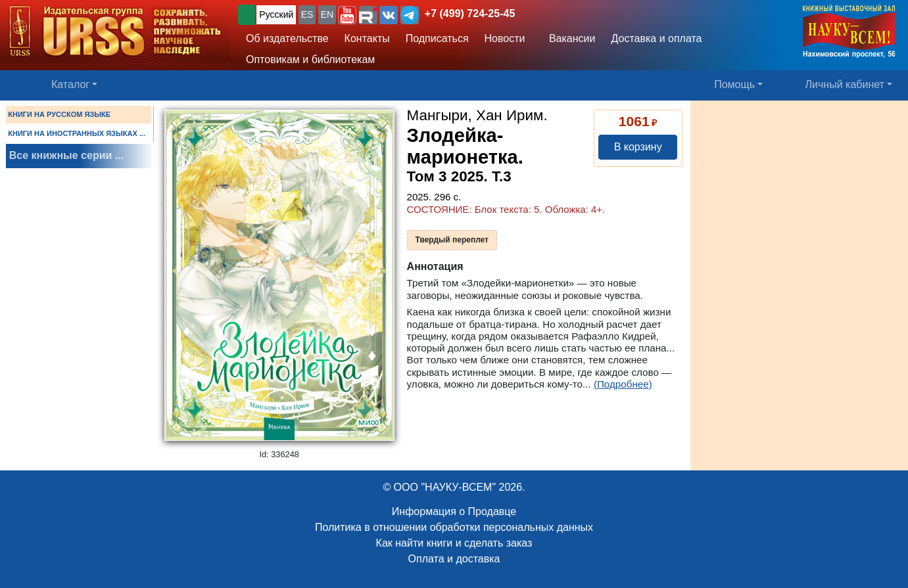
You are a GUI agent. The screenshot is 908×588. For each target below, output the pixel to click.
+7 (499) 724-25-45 (470, 13)
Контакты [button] (367, 38)
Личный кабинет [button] (845, 84)
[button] (347, 15)
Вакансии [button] (568, 38)
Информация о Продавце (454, 511)
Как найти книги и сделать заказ (454, 543)
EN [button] (327, 14)
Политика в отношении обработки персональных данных (454, 527)
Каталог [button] (70, 84)
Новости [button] (505, 38)
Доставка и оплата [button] (656, 38)
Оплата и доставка (454, 559)
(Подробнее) (623, 384)
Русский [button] (276, 14)
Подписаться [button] (437, 38)
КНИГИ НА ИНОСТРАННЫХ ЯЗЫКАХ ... (77, 133)
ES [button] (307, 14)
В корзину (638, 147)
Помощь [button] (734, 84)
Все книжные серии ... (66, 155)
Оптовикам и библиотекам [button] (310, 59)
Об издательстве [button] (287, 38)
